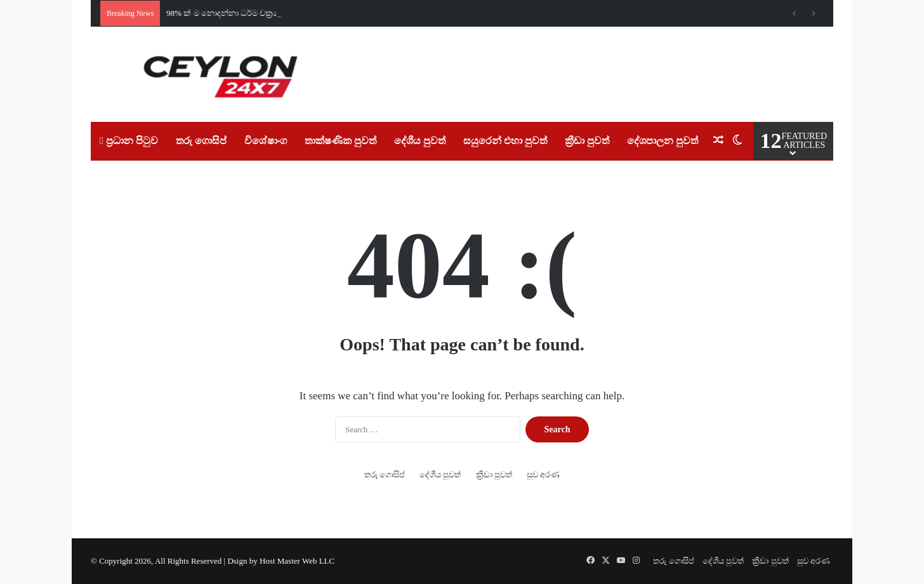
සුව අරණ (543, 474)
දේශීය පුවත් (420, 141)
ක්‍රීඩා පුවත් (587, 141)
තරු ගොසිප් (201, 141)
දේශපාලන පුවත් (663, 141)
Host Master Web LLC (297, 561)
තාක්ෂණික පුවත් (340, 141)
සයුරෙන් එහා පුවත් (505, 141)
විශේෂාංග (266, 141)
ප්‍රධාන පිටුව (129, 141)
